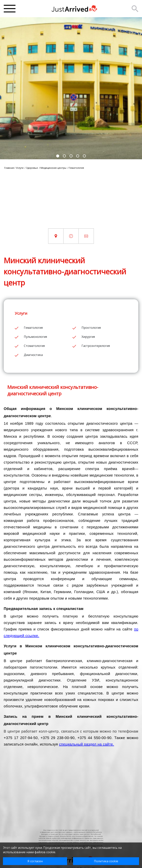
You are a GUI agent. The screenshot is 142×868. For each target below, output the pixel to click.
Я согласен (35, 861)
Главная (9, 168)
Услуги (20, 168)
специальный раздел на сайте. (86, 744)
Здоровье (32, 168)
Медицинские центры (54, 168)
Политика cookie (106, 861)
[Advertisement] (71, 202)
